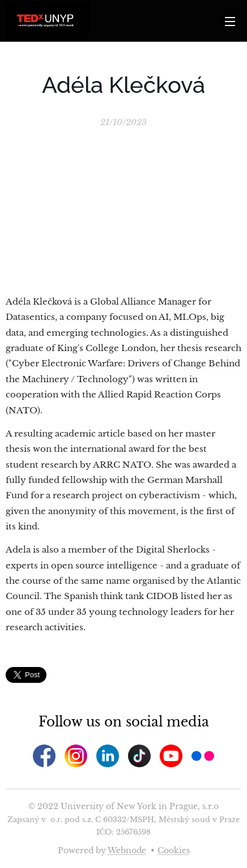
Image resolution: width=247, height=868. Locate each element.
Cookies (174, 850)
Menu (230, 22)
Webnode (127, 850)
